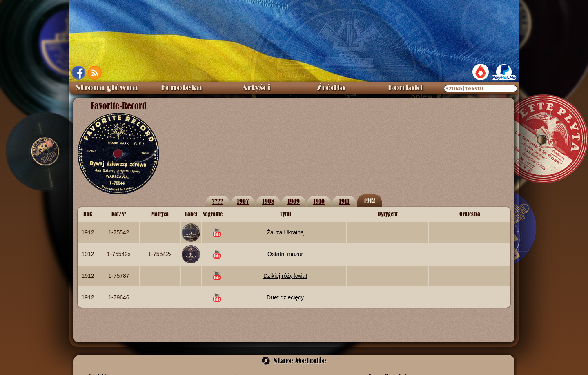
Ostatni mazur (285, 254)
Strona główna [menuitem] (107, 88)
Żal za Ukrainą (285, 232)
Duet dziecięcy (285, 297)
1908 (268, 201)
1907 (243, 201)
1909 (294, 201)
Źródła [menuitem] (331, 88)
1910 (319, 201)
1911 (344, 201)
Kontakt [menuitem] (406, 88)
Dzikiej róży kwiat (285, 276)
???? (218, 201)
